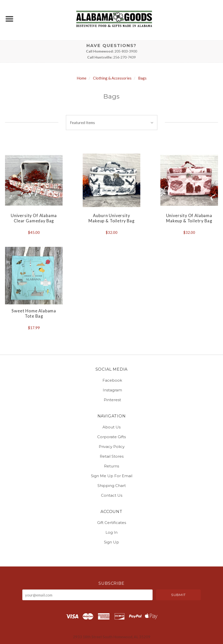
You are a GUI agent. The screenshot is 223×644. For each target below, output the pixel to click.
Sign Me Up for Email (112, 476)
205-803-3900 (126, 51)
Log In (112, 532)
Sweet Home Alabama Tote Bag (34, 313)
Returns (112, 466)
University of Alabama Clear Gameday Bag (34, 218)
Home (82, 78)
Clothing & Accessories (112, 78)
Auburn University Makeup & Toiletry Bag (111, 218)
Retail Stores (112, 456)
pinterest (112, 400)
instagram (112, 390)
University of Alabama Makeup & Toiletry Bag (189, 218)
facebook (112, 380)
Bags (142, 78)
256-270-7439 (125, 57)
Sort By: (112, 112)
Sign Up (112, 542)
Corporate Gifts (112, 437)
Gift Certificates (112, 523)
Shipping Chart (112, 486)
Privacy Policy (112, 447)
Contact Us (112, 495)
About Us (112, 427)
